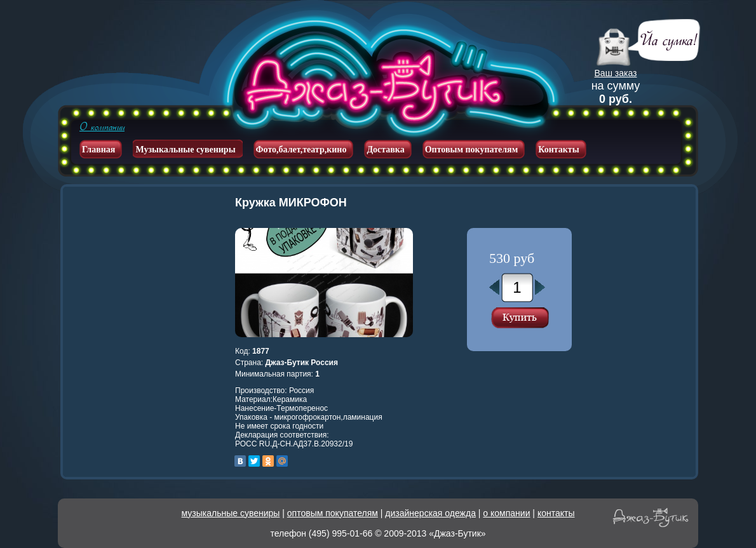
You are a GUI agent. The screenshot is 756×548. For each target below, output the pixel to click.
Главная (98, 150)
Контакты (558, 150)
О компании (102, 127)
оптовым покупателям (333, 513)
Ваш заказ (616, 73)
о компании (506, 513)
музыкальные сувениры (231, 513)
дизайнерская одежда (430, 513)
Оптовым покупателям (472, 150)
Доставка (385, 150)
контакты (556, 513)
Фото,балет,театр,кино (301, 150)
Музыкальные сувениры (185, 150)
